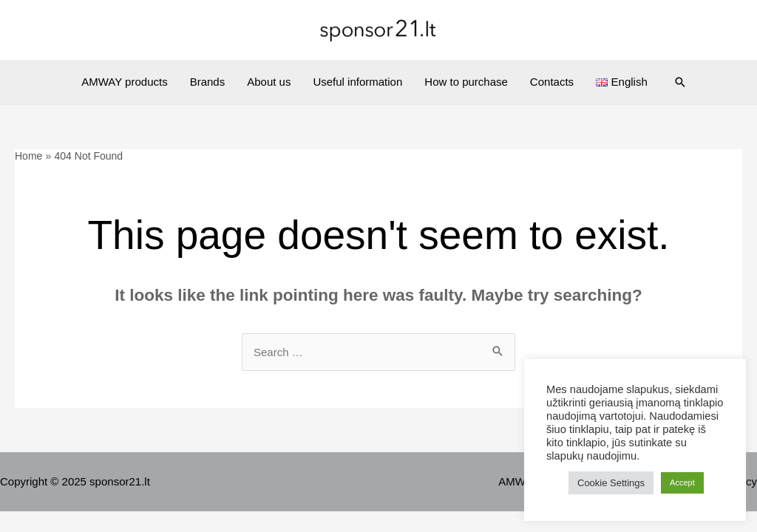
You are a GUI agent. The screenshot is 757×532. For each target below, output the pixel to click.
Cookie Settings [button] (611, 483)
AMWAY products (124, 82)
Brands (208, 82)
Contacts (552, 82)
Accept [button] (682, 482)
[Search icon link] (680, 82)
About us (269, 82)
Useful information (357, 82)
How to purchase (466, 82)
